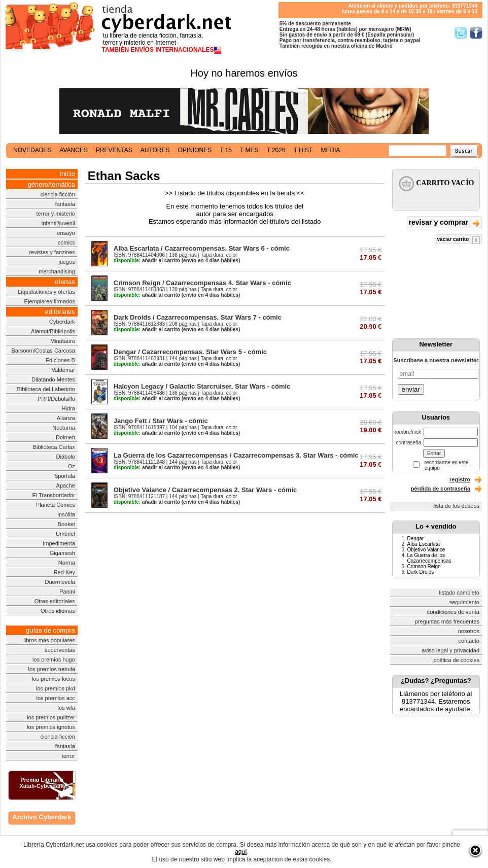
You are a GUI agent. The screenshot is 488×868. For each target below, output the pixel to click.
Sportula (65, 476)
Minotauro (63, 341)
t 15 (226, 150)
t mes (249, 150)
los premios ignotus (51, 727)
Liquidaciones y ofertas (46, 292)
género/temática (51, 184)
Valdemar (63, 370)
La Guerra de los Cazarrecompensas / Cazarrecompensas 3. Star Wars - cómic (236, 455)
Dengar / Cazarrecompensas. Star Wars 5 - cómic (190, 352)
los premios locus (54, 679)
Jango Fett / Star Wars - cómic (161, 421)
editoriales (60, 312)
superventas (60, 650)
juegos (66, 262)
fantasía (65, 204)
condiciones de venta (453, 612)
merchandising (57, 271)
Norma (67, 563)
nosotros (469, 631)
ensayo (66, 233)
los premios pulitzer (51, 717)
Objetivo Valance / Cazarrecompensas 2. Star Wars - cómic (205, 490)
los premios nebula (52, 669)
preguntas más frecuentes (447, 621)
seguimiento (464, 602)
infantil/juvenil (58, 223)
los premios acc (55, 698)
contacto (469, 641)
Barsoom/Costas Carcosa (43, 351)
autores (155, 150)
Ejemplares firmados (50, 301)
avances (74, 150)
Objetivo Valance (426, 550)
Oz (72, 466)
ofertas (65, 282)
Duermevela (60, 582)
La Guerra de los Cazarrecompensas (429, 558)
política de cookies (457, 660)
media (330, 150)
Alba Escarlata (424, 544)
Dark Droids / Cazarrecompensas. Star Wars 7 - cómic (198, 317)
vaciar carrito (458, 240)
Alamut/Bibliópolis (53, 331)
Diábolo (66, 457)
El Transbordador (53, 495)
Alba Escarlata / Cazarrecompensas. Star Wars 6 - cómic (202, 248)
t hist (303, 150)
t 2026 (276, 150)
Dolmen (65, 437)
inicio (67, 174)
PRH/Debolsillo (56, 399)
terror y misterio (55, 214)
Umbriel (65, 534)
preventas (114, 150)
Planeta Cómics (56, 505)
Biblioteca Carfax (54, 447)
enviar (411, 389)
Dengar (416, 539)
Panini (67, 592)
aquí (241, 852)
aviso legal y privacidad (450, 650)
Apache (66, 485)
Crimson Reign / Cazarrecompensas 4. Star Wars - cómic (202, 283)
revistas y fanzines (52, 252)
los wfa (66, 708)
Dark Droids (421, 572)
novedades (32, 150)
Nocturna (64, 428)
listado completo (460, 593)
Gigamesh (62, 553)
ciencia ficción (57, 194)
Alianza (66, 418)
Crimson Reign (424, 566)
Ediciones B (60, 360)
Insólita (66, 514)
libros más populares (49, 640)
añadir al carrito (147, 261)
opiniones (195, 150)
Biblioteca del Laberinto (46, 389)
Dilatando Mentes (53, 379)
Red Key (64, 572)
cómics (66, 242)
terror (68, 756)
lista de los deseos (457, 506)
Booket (66, 524)
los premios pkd (56, 688)
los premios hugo (54, 659)
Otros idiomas (58, 611)
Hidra (68, 408)
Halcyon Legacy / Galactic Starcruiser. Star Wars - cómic (202, 386)
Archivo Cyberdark (42, 817)
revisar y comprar (444, 223)
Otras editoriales (55, 601)
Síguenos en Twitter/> (461, 33)
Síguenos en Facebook (476, 33)
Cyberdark (62, 322)
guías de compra (50, 630)
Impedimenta (59, 543)
